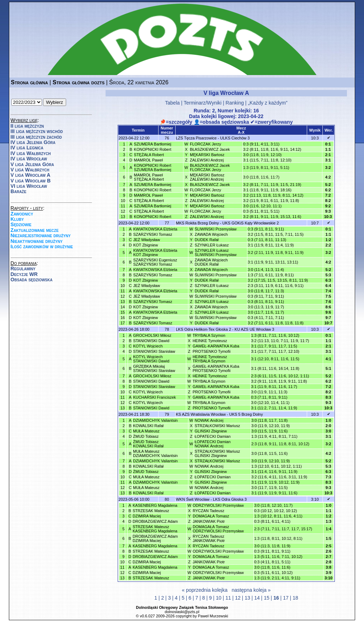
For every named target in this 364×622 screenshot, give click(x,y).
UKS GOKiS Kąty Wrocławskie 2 (251, 223)
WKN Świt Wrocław (193, 499)
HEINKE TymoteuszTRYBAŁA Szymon (210, 359)
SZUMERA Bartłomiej (153, 144)
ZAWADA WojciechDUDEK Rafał (211, 262)
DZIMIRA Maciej (147, 516)
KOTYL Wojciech (148, 346)
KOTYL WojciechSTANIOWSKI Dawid (151, 359)
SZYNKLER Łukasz (212, 245)
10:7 (315, 223)
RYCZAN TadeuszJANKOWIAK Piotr (209, 538)
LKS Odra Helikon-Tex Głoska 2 (204, 329)
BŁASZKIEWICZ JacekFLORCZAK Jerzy (210, 168)
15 (267, 598)
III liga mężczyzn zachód (36, 137)
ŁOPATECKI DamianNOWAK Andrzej (212, 444)
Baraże (19, 191)
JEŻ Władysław (147, 240)
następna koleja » (251, 590)
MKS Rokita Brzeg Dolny (197, 223)
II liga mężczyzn (27, 126)
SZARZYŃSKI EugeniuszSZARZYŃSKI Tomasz (155, 262)
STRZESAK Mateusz (151, 511)
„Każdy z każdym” (267, 103)
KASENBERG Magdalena (155, 505)
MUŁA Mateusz (146, 431)
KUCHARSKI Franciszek (154, 397)
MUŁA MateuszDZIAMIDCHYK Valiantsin (155, 453)
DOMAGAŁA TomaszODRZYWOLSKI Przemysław (218, 529)
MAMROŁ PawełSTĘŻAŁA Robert (149, 177)
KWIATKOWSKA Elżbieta (155, 229)
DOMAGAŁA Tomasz (211, 516)
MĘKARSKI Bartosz (207, 155)
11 (228, 598)
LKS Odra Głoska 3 (230, 499)
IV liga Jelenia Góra (33, 142)
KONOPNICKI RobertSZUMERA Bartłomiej (153, 168)
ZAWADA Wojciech (211, 234)
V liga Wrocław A (31, 175)
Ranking (235, 103)
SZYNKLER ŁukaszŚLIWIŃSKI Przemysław (216, 252)
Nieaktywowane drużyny (37, 241)
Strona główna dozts (79, 82)
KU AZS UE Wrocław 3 (255, 329)
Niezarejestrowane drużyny (41, 235)
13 (247, 598)
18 (295, 598)
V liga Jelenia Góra (32, 164)
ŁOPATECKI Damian (212, 436)
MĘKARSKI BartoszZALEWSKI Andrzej (207, 177)
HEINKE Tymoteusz (210, 341)
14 (257, 598)
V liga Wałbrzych (30, 170)
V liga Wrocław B (31, 181)
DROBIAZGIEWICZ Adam (155, 521)
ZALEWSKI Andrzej (207, 160)
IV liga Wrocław (29, 159)
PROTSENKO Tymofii (212, 351)
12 (238, 598)
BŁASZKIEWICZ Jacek (210, 149)
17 (286, 598)
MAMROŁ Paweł (148, 160)
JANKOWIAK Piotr (209, 521)
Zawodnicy (22, 214)
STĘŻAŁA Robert (149, 155)
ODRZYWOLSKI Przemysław (218, 505)
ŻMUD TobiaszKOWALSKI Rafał (148, 444)
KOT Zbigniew (146, 245)
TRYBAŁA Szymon (209, 335)
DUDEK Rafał (207, 240)
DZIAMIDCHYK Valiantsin (155, 420)
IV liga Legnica (27, 148)
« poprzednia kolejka (205, 590)
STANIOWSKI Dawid (151, 341)
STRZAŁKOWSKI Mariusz (217, 426)
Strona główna (30, 82)
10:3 (315, 138)
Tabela (172, 103)
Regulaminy (23, 269)
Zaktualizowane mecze (35, 230)
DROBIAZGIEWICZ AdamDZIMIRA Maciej (155, 538)
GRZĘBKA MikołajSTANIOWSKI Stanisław (154, 368)
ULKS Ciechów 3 (235, 138)
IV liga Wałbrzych (31, 153)
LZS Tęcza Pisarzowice (196, 138)
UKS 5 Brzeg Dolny (246, 414)
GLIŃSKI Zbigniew (210, 431)
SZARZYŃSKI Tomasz (153, 234)
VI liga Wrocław (29, 186)
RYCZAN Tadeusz (208, 511)
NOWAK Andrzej (209, 420)
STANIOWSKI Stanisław (154, 351)
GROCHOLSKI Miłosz (152, 335)
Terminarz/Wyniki (203, 103)
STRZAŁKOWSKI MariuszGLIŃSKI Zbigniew (217, 453)
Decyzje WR (24, 274)
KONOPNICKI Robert (153, 149)
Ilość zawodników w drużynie (42, 246)
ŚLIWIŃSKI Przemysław (216, 229)
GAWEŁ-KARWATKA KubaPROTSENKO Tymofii (216, 368)
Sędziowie (21, 224)
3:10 (315, 499)
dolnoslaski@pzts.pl (182, 612)
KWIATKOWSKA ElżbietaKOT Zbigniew (155, 252)
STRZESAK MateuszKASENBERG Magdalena (155, 529)
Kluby (17, 219)
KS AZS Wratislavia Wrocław (201, 414)
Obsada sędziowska (32, 280)
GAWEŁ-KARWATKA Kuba (216, 346)
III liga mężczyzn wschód (37, 131)
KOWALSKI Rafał (148, 426)
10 (219, 598)
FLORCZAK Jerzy (205, 144)
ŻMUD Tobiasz (146, 436)
